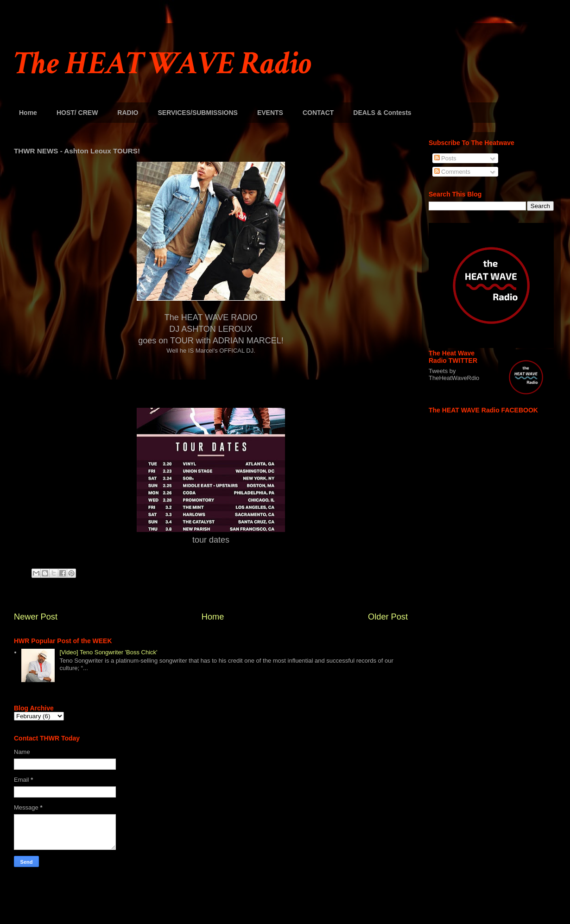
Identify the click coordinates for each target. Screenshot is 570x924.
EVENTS (270, 113)
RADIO (128, 113)
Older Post (388, 617)
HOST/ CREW (77, 113)
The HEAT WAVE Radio (163, 64)
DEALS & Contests (382, 113)
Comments (452, 172)
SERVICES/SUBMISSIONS (197, 113)
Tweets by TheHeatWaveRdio (454, 374)
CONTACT (318, 113)
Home (28, 113)
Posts (445, 158)
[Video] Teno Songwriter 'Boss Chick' (108, 652)
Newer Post (36, 617)
